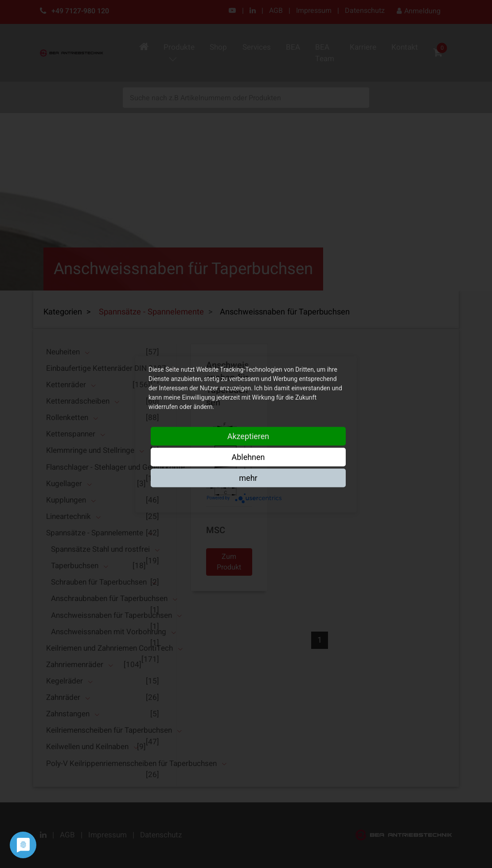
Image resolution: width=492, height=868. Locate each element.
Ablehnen (248, 457)
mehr (248, 477)
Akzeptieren (248, 436)
